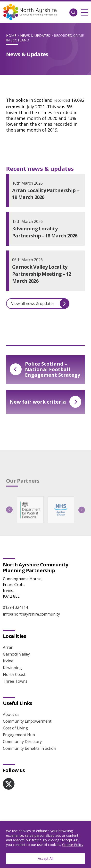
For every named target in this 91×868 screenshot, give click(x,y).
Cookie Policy (73, 845)
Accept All (45, 858)
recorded (62, 100)
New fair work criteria (45, 402)
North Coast (14, 674)
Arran (8, 647)
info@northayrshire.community (31, 614)
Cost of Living (15, 728)
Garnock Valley (16, 654)
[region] (45, 845)
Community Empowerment (27, 721)
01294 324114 (15, 607)
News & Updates (35, 35)
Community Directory (22, 742)
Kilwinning (12, 668)
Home (11, 35)
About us (11, 714)
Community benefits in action (29, 748)
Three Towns (15, 681)
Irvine (8, 661)
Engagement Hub (19, 735)
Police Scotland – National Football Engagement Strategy (45, 369)
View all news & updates (40, 304)
